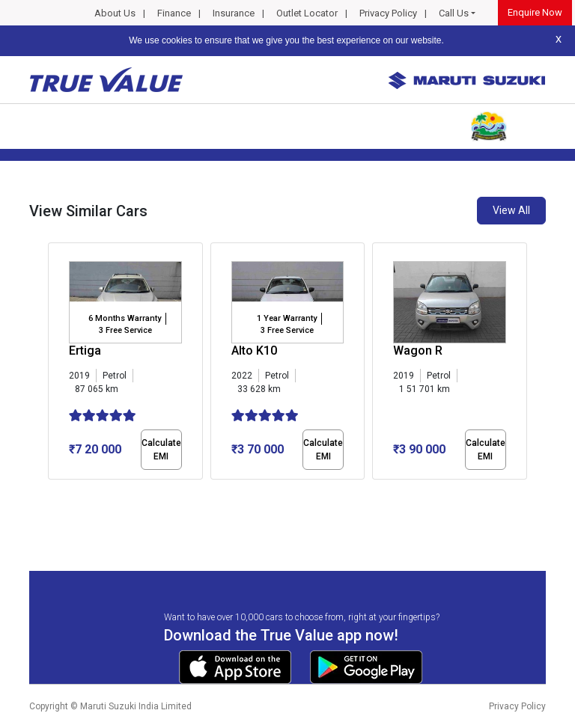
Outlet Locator (307, 13)
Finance (174, 13)
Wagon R (418, 351)
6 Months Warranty (125, 318)
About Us (115, 13)
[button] (52, 492)
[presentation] (56, 364)
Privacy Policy (388, 13)
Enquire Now (535, 12)
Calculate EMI (161, 450)
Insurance (234, 13)
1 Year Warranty (287, 318)
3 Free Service (125, 330)
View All (511, 210)
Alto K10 (254, 351)
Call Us (454, 13)
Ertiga (85, 351)
